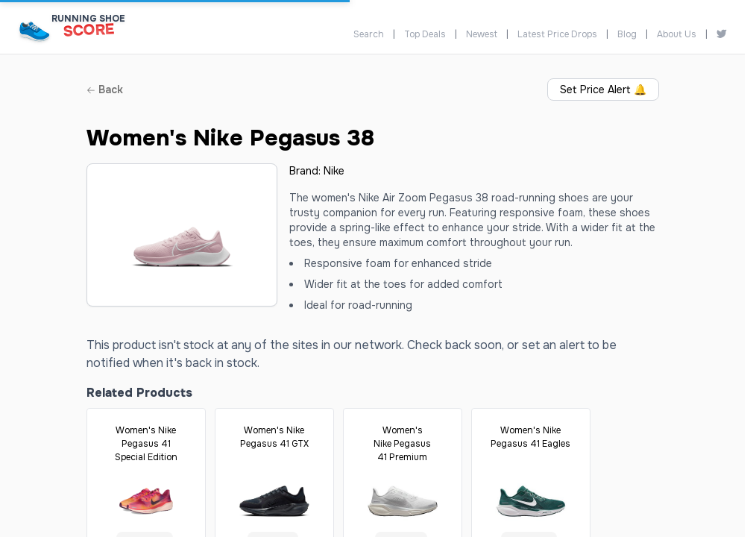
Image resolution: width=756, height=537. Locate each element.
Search (369, 34)
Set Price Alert (603, 89)
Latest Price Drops (557, 34)
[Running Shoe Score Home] (35, 31)
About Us (677, 34)
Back (105, 89)
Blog (627, 34)
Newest (482, 34)
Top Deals (425, 34)
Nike (334, 171)
